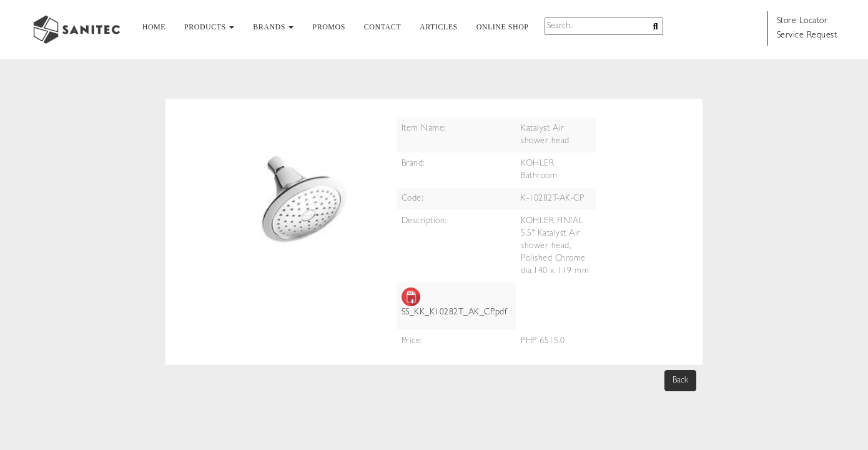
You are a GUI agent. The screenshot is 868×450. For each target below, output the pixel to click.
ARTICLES (439, 27)
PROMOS (328, 27)
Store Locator (802, 21)
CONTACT (382, 27)
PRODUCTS (209, 27)
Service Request (807, 36)
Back (680, 381)
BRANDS (273, 27)
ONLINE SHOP (503, 27)
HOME (154, 27)
